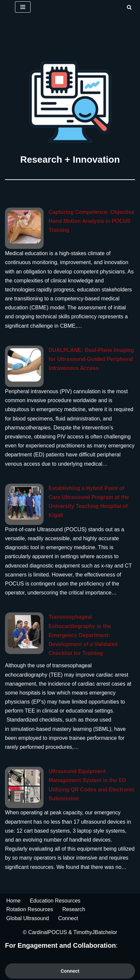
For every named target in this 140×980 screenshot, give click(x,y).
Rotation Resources (30, 909)
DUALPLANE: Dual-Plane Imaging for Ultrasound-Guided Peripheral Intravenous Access (91, 359)
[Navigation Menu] (23, 7)
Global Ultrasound (28, 918)
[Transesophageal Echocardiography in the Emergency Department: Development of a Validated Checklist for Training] (24, 632)
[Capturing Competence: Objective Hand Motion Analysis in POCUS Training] (24, 227)
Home (13, 901)
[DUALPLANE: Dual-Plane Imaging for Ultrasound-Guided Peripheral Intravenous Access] (24, 365)
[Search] (129, 7)
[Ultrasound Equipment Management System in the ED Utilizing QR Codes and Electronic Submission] (24, 786)
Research (74, 909)
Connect (68, 918)
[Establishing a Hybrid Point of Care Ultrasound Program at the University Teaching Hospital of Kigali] (24, 503)
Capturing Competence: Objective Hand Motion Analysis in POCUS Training (91, 221)
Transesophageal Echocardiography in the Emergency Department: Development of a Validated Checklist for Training (83, 635)
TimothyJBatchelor (95, 932)
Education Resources (55, 901)
